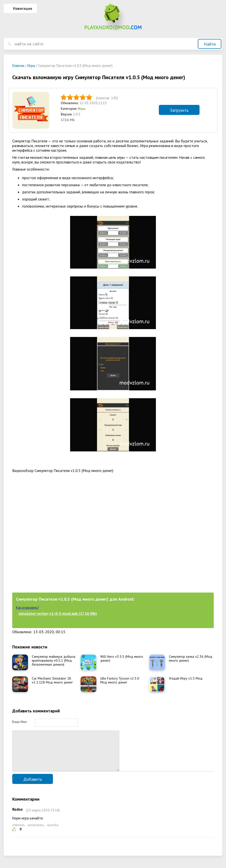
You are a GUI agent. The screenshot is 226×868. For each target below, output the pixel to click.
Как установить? (27, 608)
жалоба (53, 832)
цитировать (36, 832)
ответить (18, 832)
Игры (82, 109)
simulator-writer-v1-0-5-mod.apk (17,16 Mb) (58, 613)
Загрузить (179, 110)
